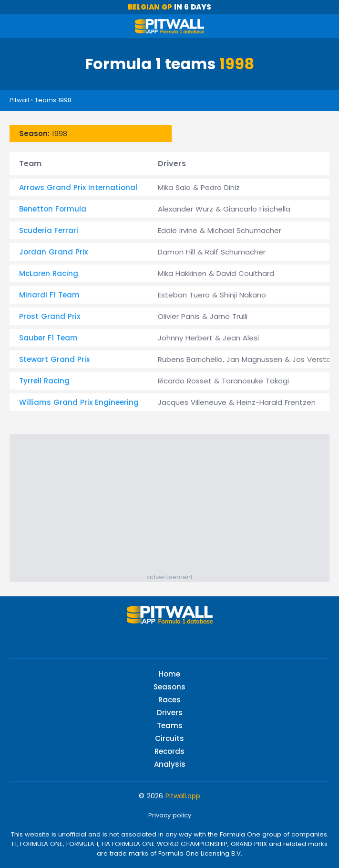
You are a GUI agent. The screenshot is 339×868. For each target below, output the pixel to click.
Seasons (169, 687)
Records (169, 751)
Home (169, 674)
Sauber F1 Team (48, 338)
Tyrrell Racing (44, 381)
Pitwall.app (183, 796)
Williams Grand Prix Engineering (79, 402)
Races (169, 700)
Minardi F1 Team (49, 295)
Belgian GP (150, 7)
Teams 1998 (53, 100)
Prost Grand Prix (50, 316)
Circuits (169, 738)
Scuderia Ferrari (49, 230)
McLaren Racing (49, 273)
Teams (170, 725)
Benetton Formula (53, 209)
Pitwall (19, 100)
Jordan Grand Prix (53, 252)
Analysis (170, 764)
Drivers (170, 713)
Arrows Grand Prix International (78, 187)
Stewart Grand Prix (54, 359)
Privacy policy (170, 815)
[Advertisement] (174, 506)
